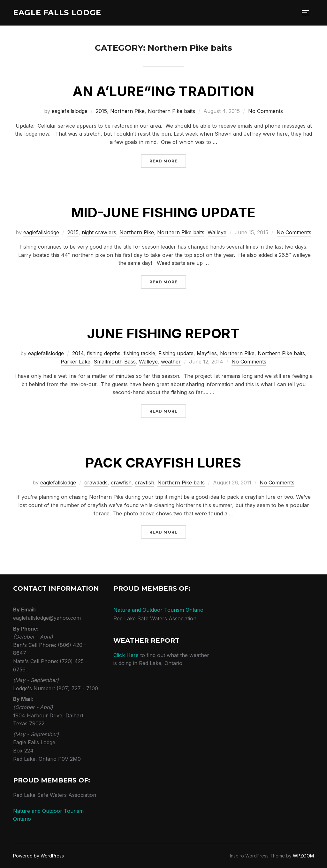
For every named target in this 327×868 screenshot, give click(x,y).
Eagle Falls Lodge (61, 13)
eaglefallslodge (70, 111)
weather (171, 362)
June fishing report (163, 333)
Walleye (217, 232)
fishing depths (104, 353)
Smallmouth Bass (115, 362)
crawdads (96, 483)
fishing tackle (139, 353)
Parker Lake (76, 362)
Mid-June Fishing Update (163, 212)
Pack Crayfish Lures (163, 463)
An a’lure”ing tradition (163, 91)
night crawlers (99, 232)
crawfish (121, 483)
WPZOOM (303, 856)
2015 (101, 111)
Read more (168, 161)
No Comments (266, 111)
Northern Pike (127, 111)
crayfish (144, 483)
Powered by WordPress (38, 856)
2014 (78, 353)
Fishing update (176, 353)
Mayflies (207, 353)
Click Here (126, 655)
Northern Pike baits (171, 111)
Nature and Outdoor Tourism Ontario (158, 610)
